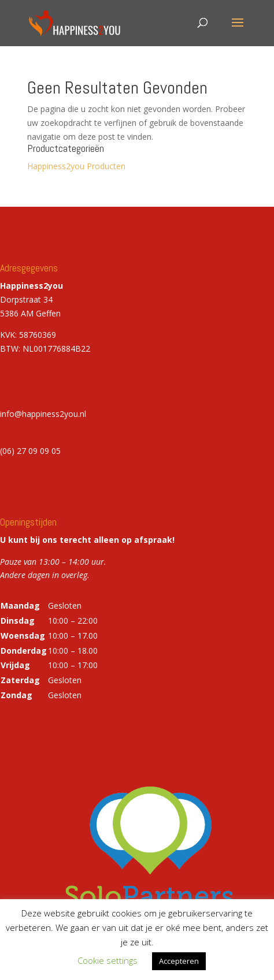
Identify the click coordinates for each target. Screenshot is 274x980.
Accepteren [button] (179, 961)
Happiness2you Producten (76, 166)
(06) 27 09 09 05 (30, 451)
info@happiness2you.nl (43, 414)
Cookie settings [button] (108, 960)
